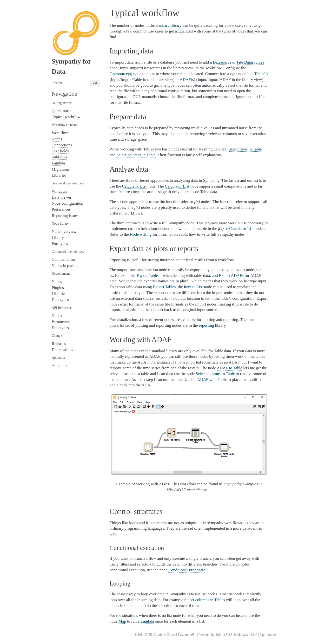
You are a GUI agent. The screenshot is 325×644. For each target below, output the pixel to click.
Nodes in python (65, 266)
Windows (60, 191)
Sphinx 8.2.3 (224, 635)
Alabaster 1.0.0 (247, 635)
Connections (62, 145)
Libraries (59, 175)
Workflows (61, 133)
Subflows (59, 157)
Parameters (61, 322)
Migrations (61, 169)
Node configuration (68, 203)
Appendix (60, 366)
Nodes (57, 139)
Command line (64, 259)
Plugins (58, 288)
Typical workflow (66, 117)
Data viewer (62, 197)
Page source (268, 635)
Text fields (60, 151)
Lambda (58, 163)
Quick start (61, 111)
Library (58, 237)
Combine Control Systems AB (174, 635)
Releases (59, 344)
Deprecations (63, 350)
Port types (60, 244)
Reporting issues (65, 216)
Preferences (61, 209)
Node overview (64, 231)
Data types (60, 300)
